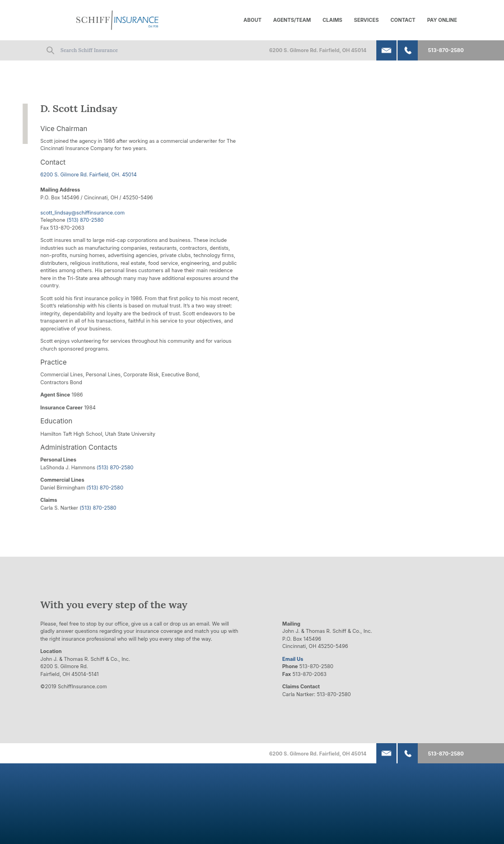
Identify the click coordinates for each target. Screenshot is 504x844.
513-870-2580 (446, 50)
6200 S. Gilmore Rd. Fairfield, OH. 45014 (88, 174)
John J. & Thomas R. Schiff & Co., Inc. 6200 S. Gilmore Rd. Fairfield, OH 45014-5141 (85, 666)
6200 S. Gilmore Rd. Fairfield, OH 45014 (318, 50)
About (253, 20)
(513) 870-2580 (85, 220)
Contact (403, 20)
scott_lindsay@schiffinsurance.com (83, 213)
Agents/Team (292, 20)
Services (366, 20)
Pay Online (442, 20)
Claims (332, 20)
